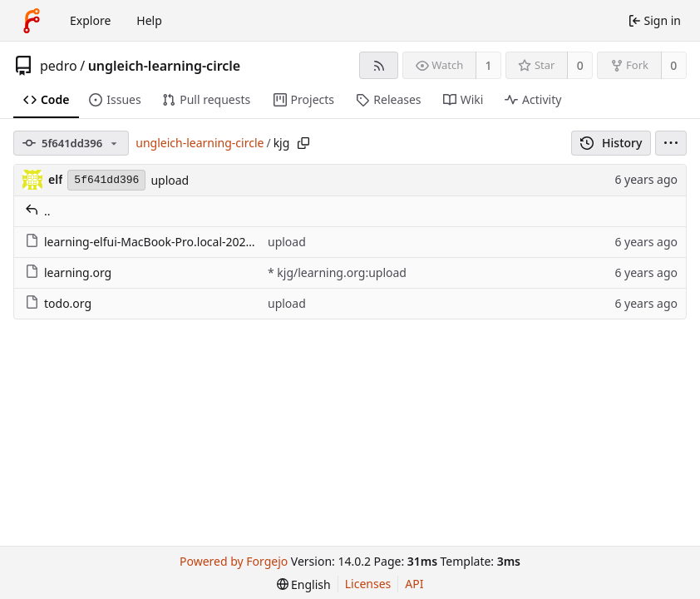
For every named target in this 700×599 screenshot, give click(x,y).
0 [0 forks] (673, 65)
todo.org (58, 303)
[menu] (671, 143)
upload (170, 180)
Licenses (368, 584)
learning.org (68, 272)
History (611, 143)
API (414, 584)
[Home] (32, 21)
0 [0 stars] (580, 65)
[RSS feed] (379, 65)
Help (149, 20)
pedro (59, 66)
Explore (90, 20)
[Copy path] (303, 143)
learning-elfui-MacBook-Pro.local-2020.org (150, 242)
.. (38, 211)
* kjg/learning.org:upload (337, 272)
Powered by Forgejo (234, 561)
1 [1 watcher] (489, 65)
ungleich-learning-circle (165, 66)
